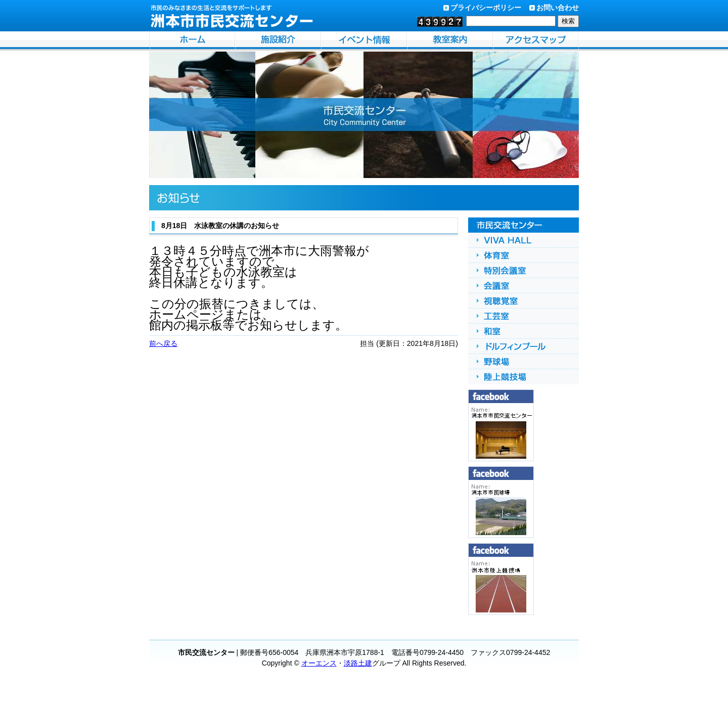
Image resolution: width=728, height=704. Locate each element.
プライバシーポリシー (486, 8)
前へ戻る (163, 343)
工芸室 (524, 316)
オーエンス (319, 663)
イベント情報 (364, 41)
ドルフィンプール (524, 346)
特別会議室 (524, 271)
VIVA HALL (524, 240)
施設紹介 (278, 41)
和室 (524, 331)
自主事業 (450, 41)
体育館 (524, 255)
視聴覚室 (524, 301)
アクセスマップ (536, 41)
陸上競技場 (524, 377)
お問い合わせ (558, 8)
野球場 (524, 362)
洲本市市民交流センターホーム (192, 41)
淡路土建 (358, 663)
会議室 (524, 286)
